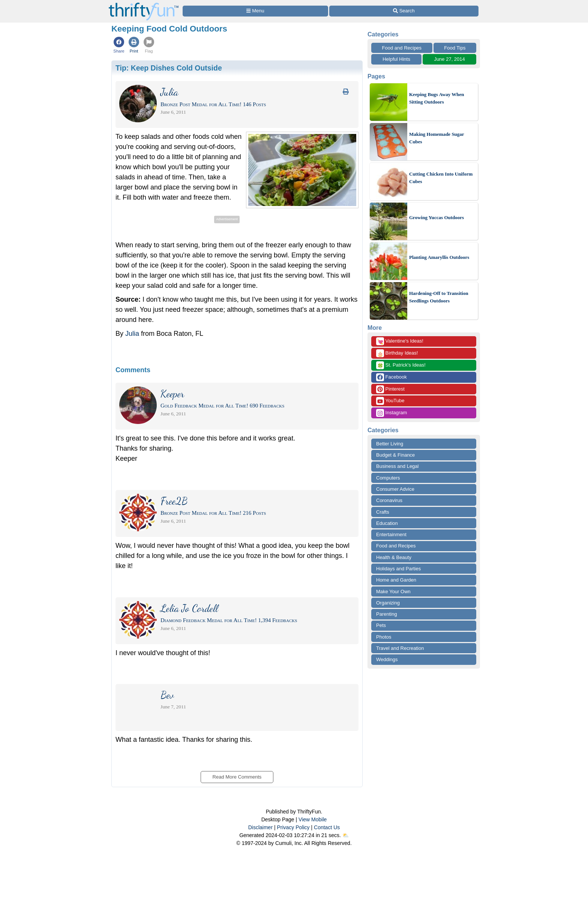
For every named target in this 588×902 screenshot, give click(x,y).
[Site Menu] (255, 11)
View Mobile (313, 819)
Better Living (390, 444)
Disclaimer (260, 827)
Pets (381, 625)
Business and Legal (397, 466)
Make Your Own (393, 592)
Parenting (387, 614)
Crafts (383, 512)
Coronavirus (389, 500)
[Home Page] (144, 4)
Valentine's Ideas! (400, 341)
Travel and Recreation (400, 648)
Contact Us (327, 827)
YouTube (390, 401)
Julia (132, 334)
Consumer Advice (395, 489)
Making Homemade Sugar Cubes (436, 138)
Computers (388, 478)
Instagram (391, 413)
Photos (384, 637)
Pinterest (390, 389)
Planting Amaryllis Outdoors (439, 257)
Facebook (391, 377)
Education (387, 523)
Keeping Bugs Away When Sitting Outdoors (437, 98)
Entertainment (391, 534)
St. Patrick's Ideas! (401, 365)
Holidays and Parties (398, 569)
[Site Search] (404, 11)
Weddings (387, 659)
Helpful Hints (396, 59)
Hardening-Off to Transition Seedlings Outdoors (439, 297)
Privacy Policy (293, 827)
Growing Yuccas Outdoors (436, 217)
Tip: (169, 68)
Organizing (388, 603)
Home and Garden (396, 580)
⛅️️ (346, 835)
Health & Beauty (394, 557)
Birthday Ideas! (397, 353)
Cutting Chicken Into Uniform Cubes (441, 178)
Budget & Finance (395, 455)
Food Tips (455, 48)
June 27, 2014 (449, 59)
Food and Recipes (402, 48)
